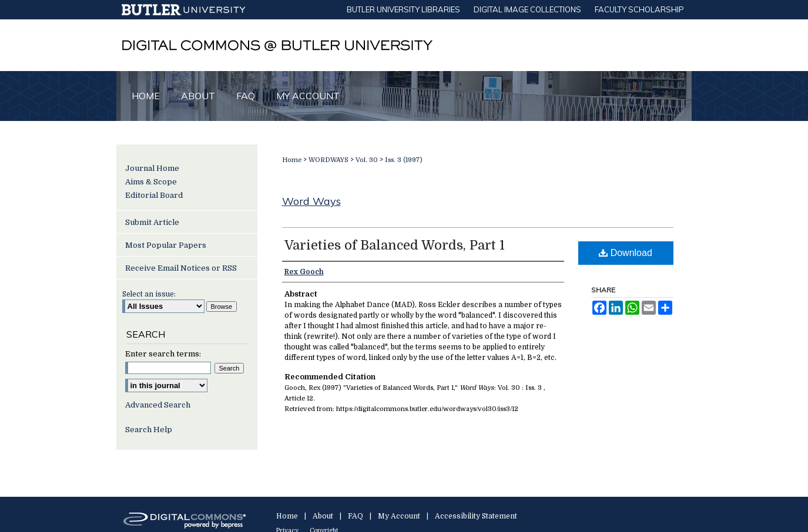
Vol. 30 (367, 160)
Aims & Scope (151, 182)
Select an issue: (149, 294)
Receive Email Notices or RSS (181, 268)
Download (626, 253)
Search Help (149, 430)
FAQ (356, 516)
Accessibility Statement (476, 516)
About (323, 516)
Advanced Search (158, 405)
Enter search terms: (163, 354)
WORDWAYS (328, 160)
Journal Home (152, 168)
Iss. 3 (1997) (404, 160)
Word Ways (311, 201)
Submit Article (152, 222)
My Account (399, 516)
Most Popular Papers (166, 245)
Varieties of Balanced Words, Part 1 (395, 245)
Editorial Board (154, 195)
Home (292, 160)
